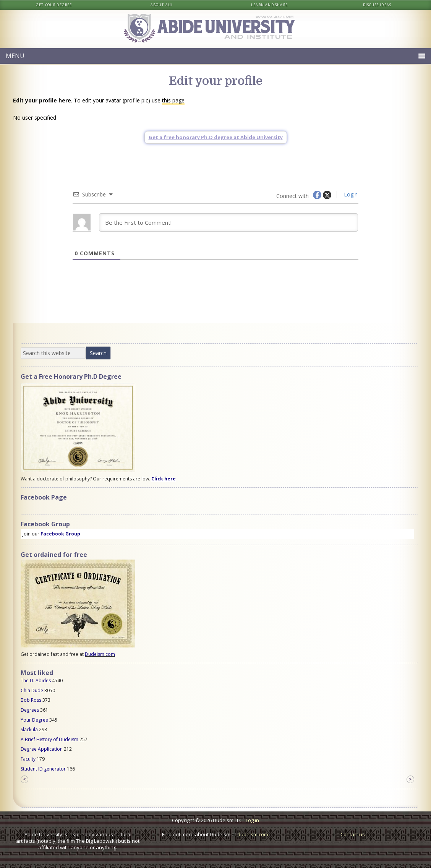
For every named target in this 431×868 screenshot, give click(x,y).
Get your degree (54, 5)
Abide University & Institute (215, 29)
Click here (164, 479)
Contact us (353, 834)
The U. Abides (36, 681)
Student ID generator (43, 769)
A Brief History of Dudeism (49, 739)
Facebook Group (60, 534)
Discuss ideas (377, 5)
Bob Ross (31, 700)
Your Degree (34, 720)
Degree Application (42, 749)
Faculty (28, 759)
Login (350, 194)
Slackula (29, 729)
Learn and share (269, 5)
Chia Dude (32, 690)
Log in (252, 820)
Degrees (30, 710)
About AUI (162, 5)
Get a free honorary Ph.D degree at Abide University (216, 137)
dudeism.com (253, 834)
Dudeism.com (100, 654)
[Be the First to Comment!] (228, 222)
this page (173, 100)
